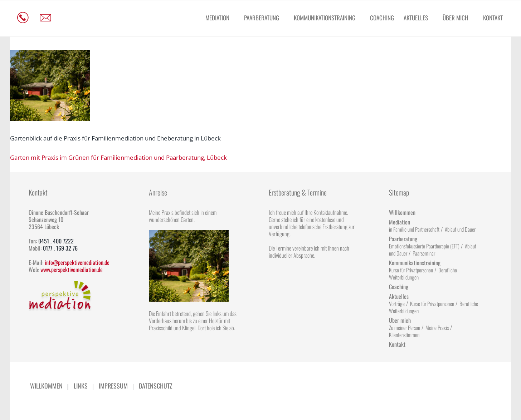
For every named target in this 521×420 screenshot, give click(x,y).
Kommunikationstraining (325, 18)
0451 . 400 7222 (56, 241)
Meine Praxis (437, 327)
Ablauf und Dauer (460, 229)
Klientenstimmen (404, 335)
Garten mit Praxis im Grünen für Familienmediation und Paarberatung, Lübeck (118, 157)
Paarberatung (262, 18)
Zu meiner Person (405, 327)
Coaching (382, 18)
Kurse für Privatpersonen (411, 270)
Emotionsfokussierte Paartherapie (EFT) (424, 246)
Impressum (113, 386)
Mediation (217, 18)
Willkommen (402, 212)
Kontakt (493, 18)
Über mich (456, 18)
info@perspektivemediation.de (77, 262)
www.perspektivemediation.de (72, 270)
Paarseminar (424, 253)
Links (81, 386)
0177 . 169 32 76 (60, 248)
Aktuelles (416, 18)
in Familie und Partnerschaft (414, 229)
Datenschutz (156, 386)
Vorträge (397, 303)
